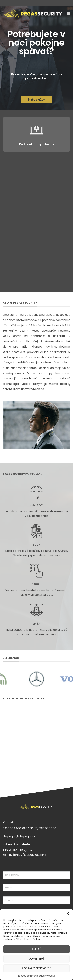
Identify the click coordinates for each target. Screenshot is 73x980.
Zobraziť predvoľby (36, 968)
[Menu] (68, 13)
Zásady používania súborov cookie (36, 976)
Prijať (36, 949)
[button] (68, 913)
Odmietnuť (36, 959)
